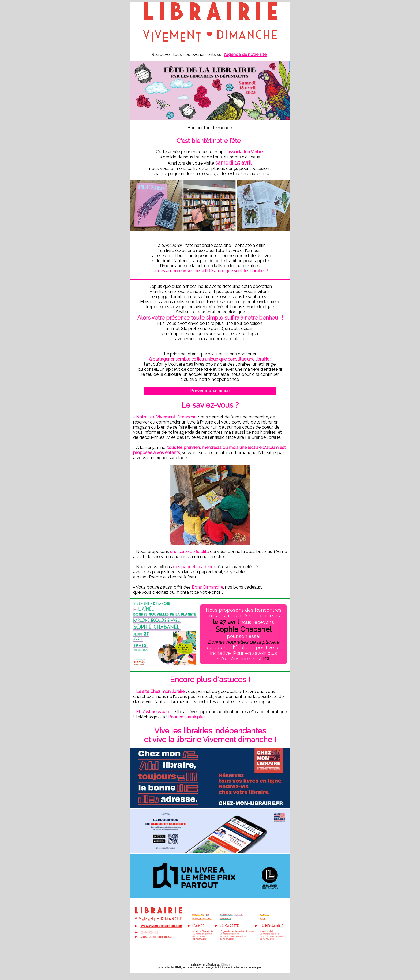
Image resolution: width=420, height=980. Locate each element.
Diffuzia (226, 965)
